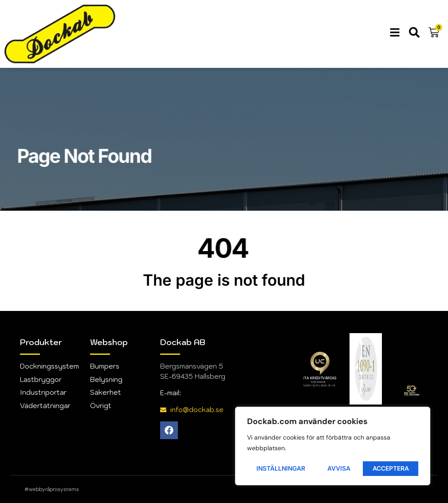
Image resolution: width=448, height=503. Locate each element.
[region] (333, 446)
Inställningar (281, 468)
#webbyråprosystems (52, 489)
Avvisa (340, 468)
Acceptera (391, 468)
